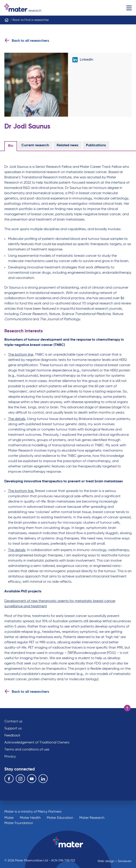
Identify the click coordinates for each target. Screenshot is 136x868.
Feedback (12, 736)
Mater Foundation (19, 823)
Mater (9, 818)
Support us (13, 729)
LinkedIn (83, 60)
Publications (96, 145)
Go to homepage (23, 8)
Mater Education (60, 818)
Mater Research (92, 818)
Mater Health (30, 818)
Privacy (10, 757)
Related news (67, 145)
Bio (11, 146)
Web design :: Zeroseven (115, 861)
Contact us (13, 722)
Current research (35, 145)
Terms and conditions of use (27, 750)
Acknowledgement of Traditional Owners (37, 743)
